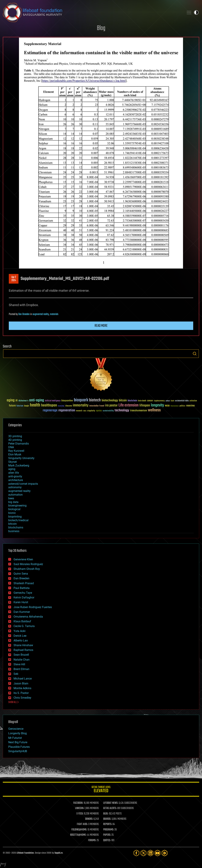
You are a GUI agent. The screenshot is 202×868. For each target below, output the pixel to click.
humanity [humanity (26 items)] (61, 406)
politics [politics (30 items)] (182, 406)
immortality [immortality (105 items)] (81, 405)
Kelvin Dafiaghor (24, 597)
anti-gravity (15, 476)
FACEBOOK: (78, 803)
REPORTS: (108, 824)
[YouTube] (158, 853)
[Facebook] (136, 853)
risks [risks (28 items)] (85, 411)
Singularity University (21, 458)
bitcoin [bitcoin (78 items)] (123, 401)
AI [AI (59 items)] (17, 401)
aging (12, 469)
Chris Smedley (22, 698)
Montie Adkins (22, 688)
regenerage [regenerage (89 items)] (50, 410)
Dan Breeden (24, 314)
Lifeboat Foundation (25, 853)
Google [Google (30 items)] (27, 406)
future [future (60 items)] (12, 406)
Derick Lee (20, 636)
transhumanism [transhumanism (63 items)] (139, 411)
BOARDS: (107, 819)
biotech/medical (18, 520)
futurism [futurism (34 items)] (20, 406)
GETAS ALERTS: (110, 808)
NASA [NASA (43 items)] (167, 406)
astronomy (15, 487)
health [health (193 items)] (35, 405)
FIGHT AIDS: (82, 824)
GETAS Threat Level (101, 790)
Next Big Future (18, 742)
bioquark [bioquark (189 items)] (81, 400)
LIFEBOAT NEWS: (111, 803)
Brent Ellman (21, 669)
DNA (11, 447)
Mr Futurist (15, 738)
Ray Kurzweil (16, 451)
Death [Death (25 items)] (172, 401)
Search (195, 354)
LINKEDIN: (79, 808)
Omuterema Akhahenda (28, 617)
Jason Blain (21, 683)
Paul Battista (22, 588)
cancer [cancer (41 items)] (150, 401)
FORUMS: (92, 840)
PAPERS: (107, 835)
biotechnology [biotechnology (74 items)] (110, 401)
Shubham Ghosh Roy (27, 569)
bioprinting (15, 517)
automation (15, 495)
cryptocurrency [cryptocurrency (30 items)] (159, 401)
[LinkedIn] (150, 853)
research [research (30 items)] (79, 411)
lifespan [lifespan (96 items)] (145, 405)
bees (11, 498)
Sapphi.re (59, 853)
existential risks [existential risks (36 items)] (182, 401)
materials (54, 314)
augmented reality (41, 314)
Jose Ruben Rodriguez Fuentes (33, 607)
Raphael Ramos (23, 650)
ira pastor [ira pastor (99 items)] (111, 405)
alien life (14, 473)
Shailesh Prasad (24, 583)
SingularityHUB (18, 751)
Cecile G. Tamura (24, 626)
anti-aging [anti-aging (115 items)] (37, 400)
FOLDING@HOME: (79, 830)
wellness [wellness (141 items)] (154, 410)
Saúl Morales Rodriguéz (28, 564)
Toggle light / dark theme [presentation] (196, 12)
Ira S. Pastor (21, 693)
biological (14, 509)
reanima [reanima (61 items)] (190, 406)
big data (13, 502)
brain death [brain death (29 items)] (142, 401)
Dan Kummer (22, 612)
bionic (12, 513)
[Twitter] (143, 853)
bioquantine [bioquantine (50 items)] (67, 401)
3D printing (15, 436)
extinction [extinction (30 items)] (193, 401)
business (14, 531)
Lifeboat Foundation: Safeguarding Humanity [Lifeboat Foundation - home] (92, 12)
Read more (101, 326)
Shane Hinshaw (23, 645)
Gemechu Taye (23, 593)
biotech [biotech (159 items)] (95, 400)
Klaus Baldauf (22, 621)
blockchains (16, 527)
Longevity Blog (17, 733)
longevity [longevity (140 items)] (157, 405)
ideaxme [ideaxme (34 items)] (69, 406)
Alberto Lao (21, 640)
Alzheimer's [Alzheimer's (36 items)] (23, 401)
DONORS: (89, 819)
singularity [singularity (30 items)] (91, 411)
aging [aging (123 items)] (11, 400)
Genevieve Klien (23, 559)
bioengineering (17, 506)
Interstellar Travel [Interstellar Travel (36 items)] (97, 406)
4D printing (15, 440)
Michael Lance (23, 679)
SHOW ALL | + (14, 702)
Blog (101, 28)
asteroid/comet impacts (23, 484)
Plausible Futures (19, 747)
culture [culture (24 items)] (168, 401)
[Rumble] (165, 853)
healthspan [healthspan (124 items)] (49, 405)
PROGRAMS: (109, 830)
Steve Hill (19, 664)
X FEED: (80, 814)
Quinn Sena (21, 574)
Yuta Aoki (20, 631)
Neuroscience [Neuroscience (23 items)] (175, 406)
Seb (16, 674)
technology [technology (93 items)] (122, 411)
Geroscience (16, 729)
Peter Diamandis (19, 444)
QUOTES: (107, 840)
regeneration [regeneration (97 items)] (67, 410)
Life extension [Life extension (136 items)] (129, 405)
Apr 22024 (14, 279)
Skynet (12, 462)
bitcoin (12, 524)
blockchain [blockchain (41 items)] (132, 401)
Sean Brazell (21, 655)
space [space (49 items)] (99, 411)
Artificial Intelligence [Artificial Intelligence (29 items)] (53, 401)
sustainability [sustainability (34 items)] (108, 411)
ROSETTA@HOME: (78, 835)
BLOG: (106, 814)
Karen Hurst (21, 602)
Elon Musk (15, 454)
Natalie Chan (22, 660)
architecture (16, 480)
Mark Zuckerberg (19, 466)
